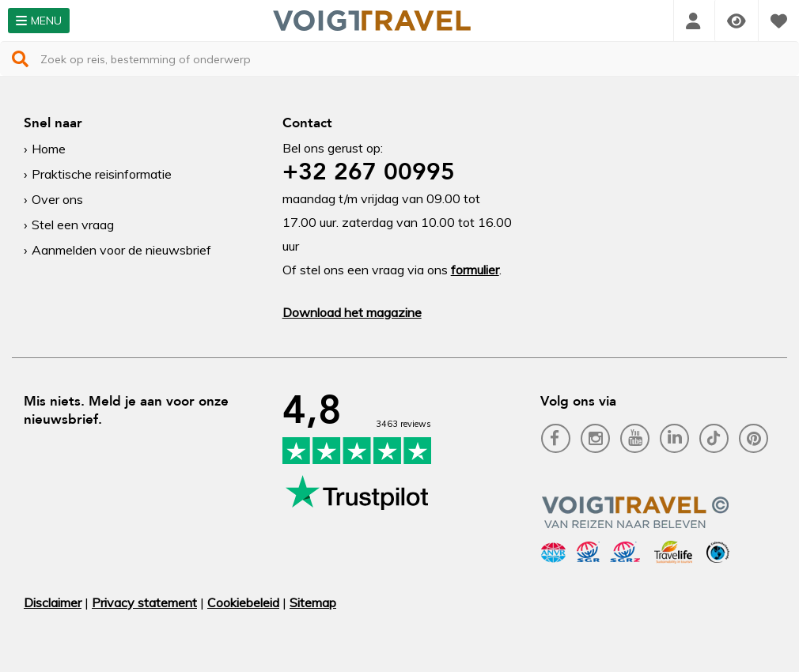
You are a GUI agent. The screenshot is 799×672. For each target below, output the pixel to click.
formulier (475, 270)
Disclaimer (53, 602)
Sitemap (313, 602)
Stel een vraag (73, 225)
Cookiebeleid (243, 602)
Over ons (57, 199)
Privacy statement (144, 602)
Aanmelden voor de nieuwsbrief (121, 250)
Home (49, 149)
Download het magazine (352, 312)
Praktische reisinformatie (102, 174)
